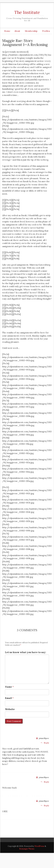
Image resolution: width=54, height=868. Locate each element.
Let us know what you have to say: (25, 652)
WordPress (39, 846)
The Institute (27, 12)
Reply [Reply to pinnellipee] (45, 743)
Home (7, 31)
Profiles (46, 31)
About (17, 31)
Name (8, 687)
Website (10, 709)
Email (8, 698)
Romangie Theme (27, 849)
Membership (31, 31)
